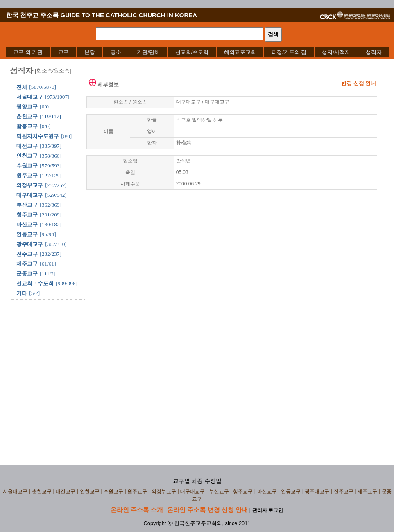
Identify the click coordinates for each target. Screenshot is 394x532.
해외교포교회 (240, 52)
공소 (116, 52)
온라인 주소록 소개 (137, 510)
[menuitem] (28, 52)
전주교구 (27, 254)
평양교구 (27, 107)
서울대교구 (30, 97)
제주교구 (27, 264)
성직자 (374, 52)
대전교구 (27, 146)
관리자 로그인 (268, 510)
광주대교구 (30, 244)
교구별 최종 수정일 (197, 481)
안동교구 (27, 234)
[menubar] (197, 52)
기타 (22, 293)
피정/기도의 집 (289, 52)
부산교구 (27, 205)
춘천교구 (27, 116)
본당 (90, 52)
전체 (22, 87)
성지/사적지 (336, 52)
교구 (63, 52)
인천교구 (27, 156)
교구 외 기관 (28, 52)
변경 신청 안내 (359, 83)
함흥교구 (27, 126)
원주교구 (27, 175)
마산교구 (27, 224)
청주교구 (27, 215)
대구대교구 (30, 195)
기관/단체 (148, 52)
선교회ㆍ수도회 (35, 283)
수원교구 (27, 166)
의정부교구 (30, 185)
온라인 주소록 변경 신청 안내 (207, 510)
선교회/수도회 (192, 52)
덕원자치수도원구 (38, 136)
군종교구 (27, 274)
